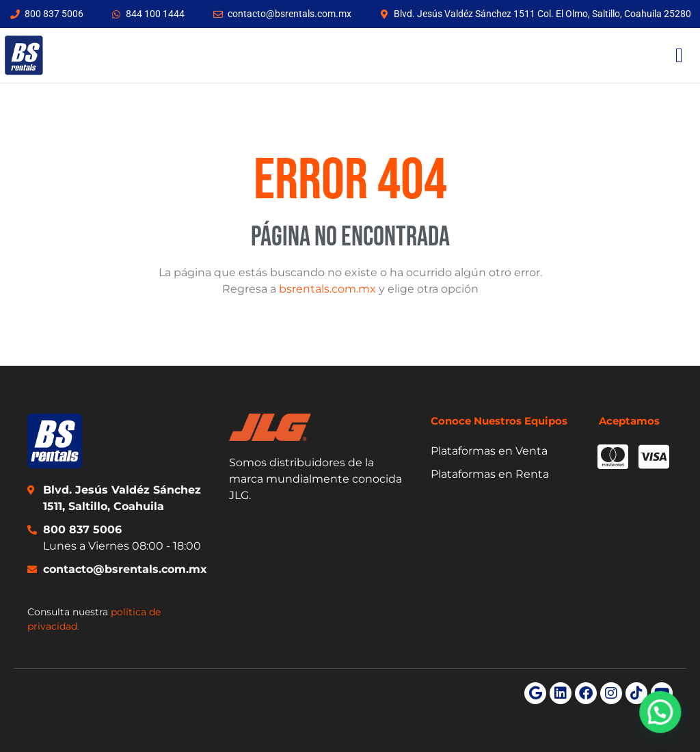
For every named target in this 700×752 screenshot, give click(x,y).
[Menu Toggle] (679, 55)
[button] (662, 717)
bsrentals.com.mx (327, 289)
